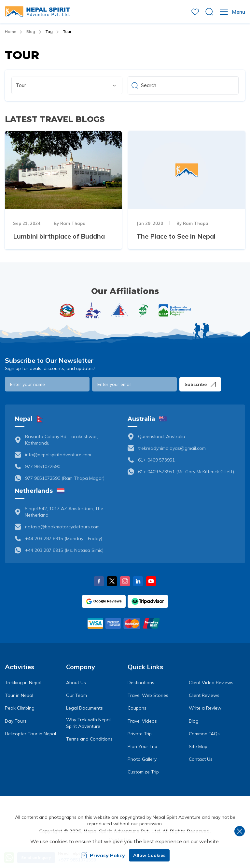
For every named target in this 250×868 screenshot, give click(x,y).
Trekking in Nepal (23, 683)
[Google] (104, 601)
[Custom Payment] (125, 623)
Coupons (137, 708)
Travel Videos (142, 721)
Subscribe (200, 384)
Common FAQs (204, 734)
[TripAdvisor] (148, 601)
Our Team (76, 695)
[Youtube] (151, 581)
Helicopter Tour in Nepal (30, 734)
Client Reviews (204, 695)
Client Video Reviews (211, 683)
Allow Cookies (149, 855)
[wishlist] (195, 12)
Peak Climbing (20, 708)
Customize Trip (143, 772)
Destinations (141, 683)
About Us (76, 683)
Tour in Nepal (19, 695)
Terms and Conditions (89, 739)
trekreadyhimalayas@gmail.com (172, 448)
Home (10, 31)
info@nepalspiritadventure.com (58, 455)
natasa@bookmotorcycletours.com (62, 527)
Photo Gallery (142, 759)
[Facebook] (99, 581)
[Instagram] (125, 581)
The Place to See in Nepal (176, 236)
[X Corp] (112, 581)
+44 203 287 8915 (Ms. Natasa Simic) (64, 550)
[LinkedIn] (138, 581)
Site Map (198, 746)
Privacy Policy (103, 855)
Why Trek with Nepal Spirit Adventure (88, 723)
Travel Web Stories (148, 695)
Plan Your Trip (142, 746)
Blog (31, 31)
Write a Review (205, 708)
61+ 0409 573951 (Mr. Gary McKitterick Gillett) (186, 472)
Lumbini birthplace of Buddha (59, 236)
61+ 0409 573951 (156, 460)
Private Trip (140, 734)
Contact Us (201, 759)
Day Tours (16, 721)
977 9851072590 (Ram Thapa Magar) (65, 478)
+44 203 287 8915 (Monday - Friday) (64, 538)
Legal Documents (84, 708)
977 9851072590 (43, 466)
